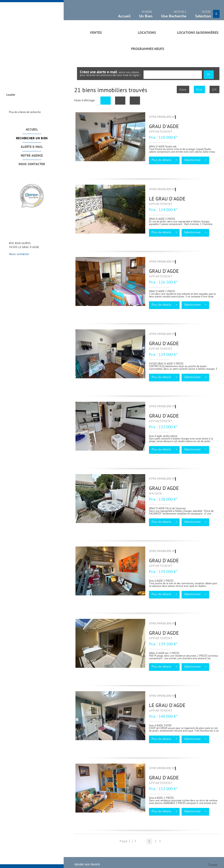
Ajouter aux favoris (87, 864)
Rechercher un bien (32, 138)
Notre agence (32, 156)
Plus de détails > (164, 160)
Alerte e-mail (32, 147)
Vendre (146, 15)
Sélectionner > (195, 160)
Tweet (213, 865)
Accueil (32, 130)
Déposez (174, 15)
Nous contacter (32, 164)
